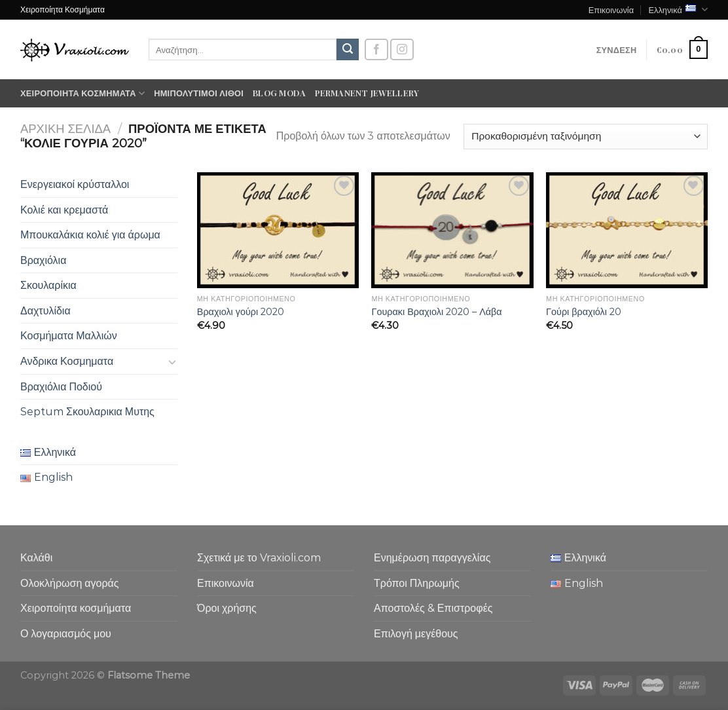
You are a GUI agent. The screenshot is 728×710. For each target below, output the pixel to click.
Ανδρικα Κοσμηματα (67, 361)
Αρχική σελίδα (65, 129)
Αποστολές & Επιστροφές (433, 608)
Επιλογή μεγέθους (416, 634)
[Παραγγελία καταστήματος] (586, 137)
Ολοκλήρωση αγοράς (70, 583)
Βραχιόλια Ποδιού (61, 387)
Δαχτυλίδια (45, 311)
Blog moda (279, 93)
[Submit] (348, 50)
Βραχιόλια (43, 260)
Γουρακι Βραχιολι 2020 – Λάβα (436, 312)
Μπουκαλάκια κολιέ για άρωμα (90, 235)
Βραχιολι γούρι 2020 (241, 312)
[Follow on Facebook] (376, 49)
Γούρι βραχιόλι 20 (584, 312)
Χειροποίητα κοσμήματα (82, 93)
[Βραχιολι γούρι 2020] (278, 230)
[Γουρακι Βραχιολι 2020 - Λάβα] (452, 230)
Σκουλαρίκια (48, 285)
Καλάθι (36, 558)
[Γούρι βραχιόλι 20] (627, 230)
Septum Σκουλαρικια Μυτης (87, 412)
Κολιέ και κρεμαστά (64, 210)
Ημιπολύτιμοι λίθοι (199, 93)
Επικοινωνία (611, 9)
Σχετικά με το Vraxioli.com (259, 558)
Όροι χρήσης (227, 608)
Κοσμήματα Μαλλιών (69, 336)
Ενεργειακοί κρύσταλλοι (75, 184)
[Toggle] (172, 362)
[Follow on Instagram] (402, 49)
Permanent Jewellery (367, 93)
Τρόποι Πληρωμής (417, 583)
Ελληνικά (678, 9)
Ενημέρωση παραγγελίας (432, 558)
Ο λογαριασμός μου (66, 634)
